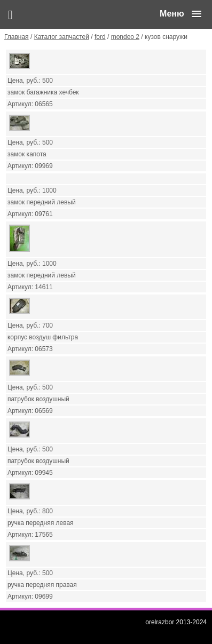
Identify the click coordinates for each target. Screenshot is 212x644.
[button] (180, 14)
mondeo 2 (125, 37)
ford (100, 37)
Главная (17, 37)
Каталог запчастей (62, 37)
